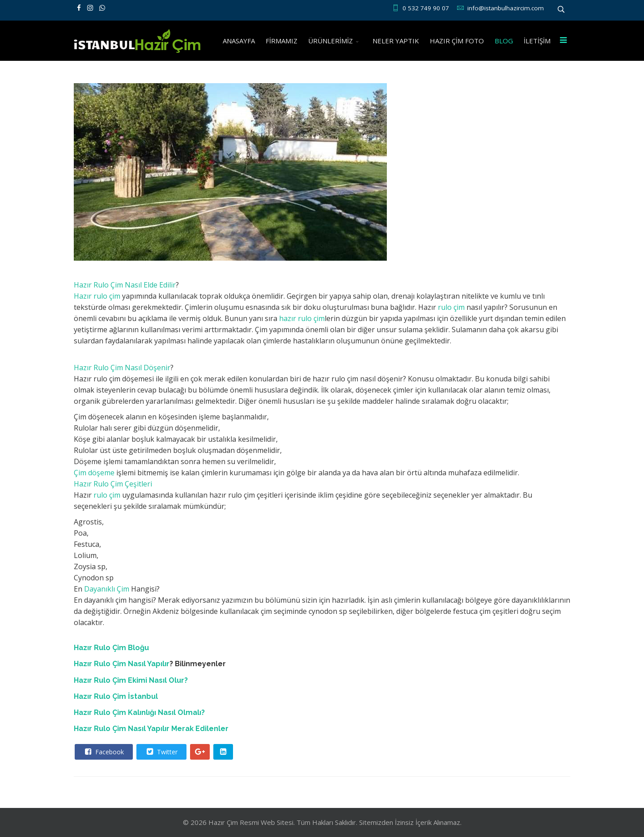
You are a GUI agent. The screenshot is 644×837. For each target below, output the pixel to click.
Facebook (103, 752)
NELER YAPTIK (396, 41)
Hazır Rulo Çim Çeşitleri (113, 484)
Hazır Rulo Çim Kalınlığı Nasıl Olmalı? (139, 712)
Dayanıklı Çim (107, 589)
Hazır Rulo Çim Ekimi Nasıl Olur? (131, 680)
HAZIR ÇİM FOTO (457, 41)
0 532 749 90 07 (426, 8)
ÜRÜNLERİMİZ (330, 41)
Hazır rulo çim (97, 296)
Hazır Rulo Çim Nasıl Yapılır (122, 664)
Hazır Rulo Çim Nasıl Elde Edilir (125, 285)
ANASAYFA (239, 41)
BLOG (504, 41)
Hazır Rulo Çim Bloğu (111, 648)
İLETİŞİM (537, 41)
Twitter (161, 752)
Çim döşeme (94, 473)
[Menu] (563, 41)
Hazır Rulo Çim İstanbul (116, 696)
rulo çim (450, 307)
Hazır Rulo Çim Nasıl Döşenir (122, 368)
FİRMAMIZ (282, 41)
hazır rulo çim (302, 318)
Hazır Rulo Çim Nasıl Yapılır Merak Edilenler (151, 729)
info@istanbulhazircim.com (506, 8)
